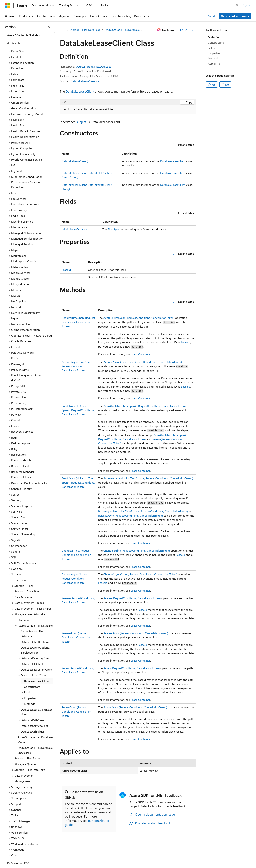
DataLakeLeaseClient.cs (85, 81)
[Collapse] (49, 27)
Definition (214, 37)
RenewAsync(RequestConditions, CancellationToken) (76, 711)
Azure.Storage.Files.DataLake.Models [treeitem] (35, 716)
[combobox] (30, 35)
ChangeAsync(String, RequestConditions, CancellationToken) (74, 578)
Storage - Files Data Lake (85, 30)
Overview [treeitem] (20, 556)
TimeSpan (114, 229)
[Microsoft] (7, 5)
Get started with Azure (235, 16)
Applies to (214, 64)
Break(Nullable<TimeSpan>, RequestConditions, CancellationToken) (78, 410)
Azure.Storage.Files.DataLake (122, 30)
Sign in (247, 5)
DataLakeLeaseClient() (75, 161)
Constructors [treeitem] (32, 663)
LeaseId (66, 270)
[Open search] (237, 5)
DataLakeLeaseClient (80, 91)
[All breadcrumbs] (63, 30)
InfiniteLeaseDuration (75, 229)
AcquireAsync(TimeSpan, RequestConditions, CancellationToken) (77, 366)
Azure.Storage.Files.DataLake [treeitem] (33, 610)
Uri (63, 277)
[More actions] (193, 30)
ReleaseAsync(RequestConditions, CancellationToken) (130, 515)
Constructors (216, 43)
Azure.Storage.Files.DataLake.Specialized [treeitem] (35, 727)
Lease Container (140, 354)
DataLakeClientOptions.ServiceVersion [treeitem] (35, 627)
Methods (213, 58)
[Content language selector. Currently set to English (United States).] (23, 862)
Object (82, 122)
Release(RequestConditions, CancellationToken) (132, 598)
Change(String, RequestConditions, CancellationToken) (76, 555)
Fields (211, 48)
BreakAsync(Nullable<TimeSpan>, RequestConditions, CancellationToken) (78, 482)
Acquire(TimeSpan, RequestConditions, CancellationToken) (78, 322)
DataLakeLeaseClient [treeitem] (37, 657)
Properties (214, 53)
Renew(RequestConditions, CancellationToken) (131, 668)
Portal (211, 16)
